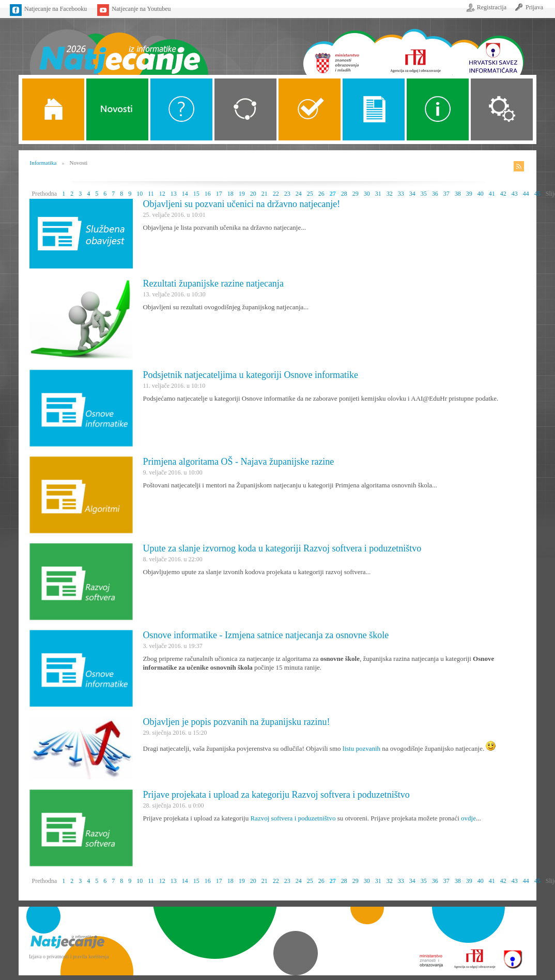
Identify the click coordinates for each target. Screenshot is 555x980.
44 (526, 194)
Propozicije (374, 109)
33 (401, 194)
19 (242, 194)
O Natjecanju (181, 109)
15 (196, 194)
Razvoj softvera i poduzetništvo (293, 818)
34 (412, 194)
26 (321, 194)
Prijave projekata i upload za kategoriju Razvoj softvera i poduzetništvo (276, 795)
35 (424, 194)
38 (458, 194)
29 (356, 194)
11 (151, 194)
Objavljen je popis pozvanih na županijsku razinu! (237, 722)
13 (174, 194)
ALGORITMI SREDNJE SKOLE (310, 109)
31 (378, 194)
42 (503, 194)
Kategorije (245, 109)
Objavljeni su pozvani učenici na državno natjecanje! (242, 204)
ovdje (468, 818)
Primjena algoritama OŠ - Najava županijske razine (239, 462)
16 (208, 194)
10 (140, 194)
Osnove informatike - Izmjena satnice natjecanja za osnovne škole (266, 635)
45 (537, 194)
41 (492, 194)
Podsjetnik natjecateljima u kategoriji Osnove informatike (251, 375)
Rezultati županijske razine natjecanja (213, 283)
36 (435, 194)
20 (253, 194)
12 (162, 194)
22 (276, 194)
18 (230, 194)
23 (287, 194)
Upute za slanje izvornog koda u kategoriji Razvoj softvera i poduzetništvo (282, 548)
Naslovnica (119, 45)
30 (367, 194)
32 (390, 194)
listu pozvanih (361, 748)
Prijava (534, 7)
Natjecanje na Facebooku (56, 9)
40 (481, 194)
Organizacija (502, 109)
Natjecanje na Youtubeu (141, 9)
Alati (438, 109)
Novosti (117, 109)
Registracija (492, 7)
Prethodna (45, 194)
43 (515, 194)
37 (446, 194)
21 (265, 194)
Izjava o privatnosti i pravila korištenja (69, 957)
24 (299, 194)
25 (310, 194)
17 (219, 194)
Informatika (43, 163)
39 (469, 194)
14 (185, 194)
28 (344, 194)
